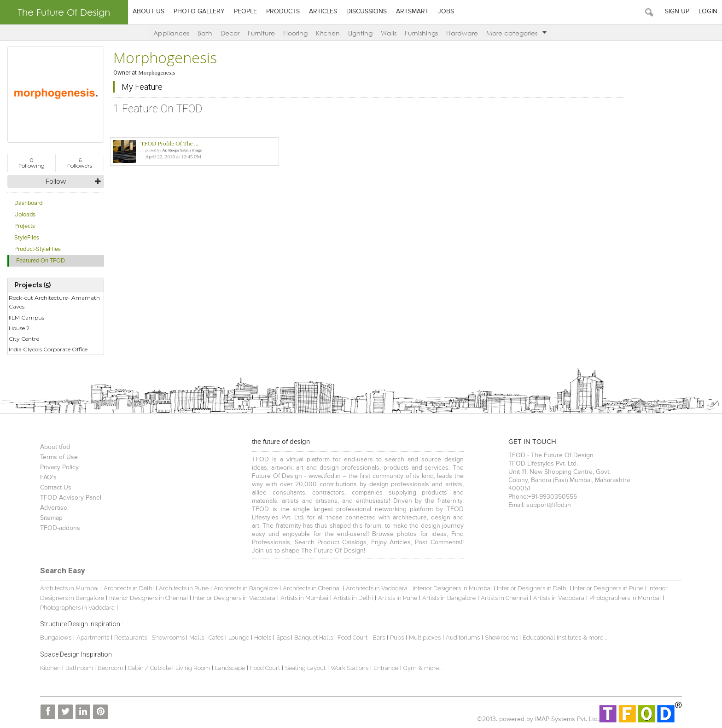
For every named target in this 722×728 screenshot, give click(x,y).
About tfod (55, 447)
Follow (55, 181)
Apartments (93, 638)
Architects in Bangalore (246, 588)
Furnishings (421, 33)
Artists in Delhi (353, 598)
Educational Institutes (552, 638)
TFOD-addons (60, 528)
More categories (516, 33)
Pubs (397, 638)
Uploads (25, 215)
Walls (389, 33)
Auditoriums (463, 638)
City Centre (24, 339)
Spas (284, 638)
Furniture (261, 33)
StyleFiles (27, 238)
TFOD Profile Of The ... (169, 143)
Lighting (360, 33)
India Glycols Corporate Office (48, 349)
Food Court (352, 638)
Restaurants (131, 638)
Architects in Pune (184, 588)
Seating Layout (305, 668)
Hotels (263, 638)
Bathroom (80, 668)
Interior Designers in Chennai (148, 598)
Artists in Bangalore (449, 598)
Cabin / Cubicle (150, 668)
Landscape (230, 668)
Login (708, 12)
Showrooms (169, 638)
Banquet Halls (314, 638)
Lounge (239, 638)
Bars (379, 638)
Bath (205, 33)
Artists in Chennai (504, 598)
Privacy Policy (59, 467)
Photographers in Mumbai (625, 598)
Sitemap (51, 518)
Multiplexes (425, 638)
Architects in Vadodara (377, 588)
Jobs (446, 12)
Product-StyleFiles (38, 249)
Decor (230, 33)
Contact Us (56, 488)
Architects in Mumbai (69, 588)
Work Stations (349, 668)
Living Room (193, 668)
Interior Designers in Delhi (532, 588)
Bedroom (111, 668)
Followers (80, 163)
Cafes (216, 638)
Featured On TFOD (41, 261)
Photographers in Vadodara (77, 608)
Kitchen (328, 33)
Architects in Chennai (312, 588)
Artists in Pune (398, 598)
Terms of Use (59, 457)
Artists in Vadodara (559, 598)
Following (32, 163)
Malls (197, 638)
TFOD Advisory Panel (71, 498)
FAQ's (48, 478)
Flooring (295, 33)
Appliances (171, 33)
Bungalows (56, 638)
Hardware (462, 33)
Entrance (386, 668)
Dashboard (28, 203)
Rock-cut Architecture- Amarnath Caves (54, 302)
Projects (25, 226)
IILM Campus (26, 317)
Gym (410, 668)
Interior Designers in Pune (608, 588)
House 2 (19, 328)
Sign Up (677, 12)
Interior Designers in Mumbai (452, 588)
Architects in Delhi (129, 588)
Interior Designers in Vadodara (234, 598)
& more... (595, 638)
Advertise (54, 508)
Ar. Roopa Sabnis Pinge (182, 150)
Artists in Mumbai (304, 598)
